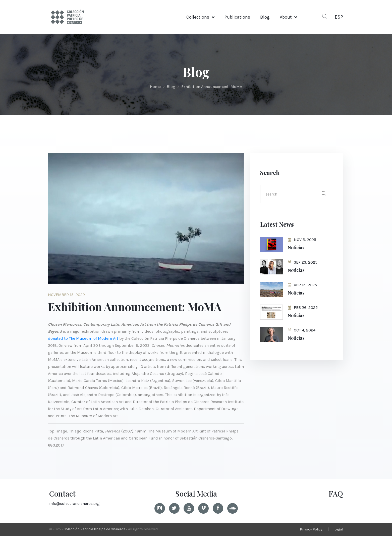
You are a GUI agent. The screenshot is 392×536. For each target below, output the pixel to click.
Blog (265, 17)
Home (155, 87)
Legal (339, 529)
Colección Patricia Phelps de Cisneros (94, 529)
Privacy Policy (311, 529)
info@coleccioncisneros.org (74, 503)
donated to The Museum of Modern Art (83, 338)
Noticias (296, 248)
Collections (198, 17)
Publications (237, 17)
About (286, 17)
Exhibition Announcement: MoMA (212, 87)
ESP (339, 17)
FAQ (336, 494)
